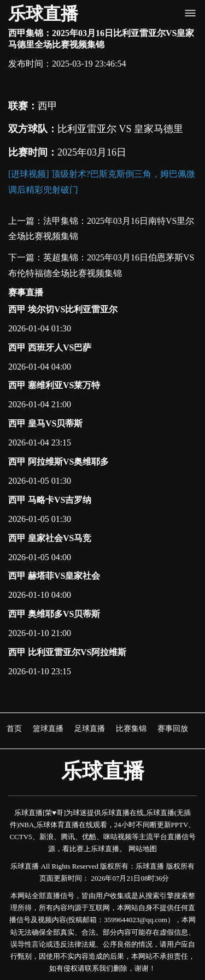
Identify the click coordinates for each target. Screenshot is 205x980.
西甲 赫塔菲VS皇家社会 (54, 576)
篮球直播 (48, 728)
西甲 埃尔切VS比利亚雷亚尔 (63, 309)
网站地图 (143, 849)
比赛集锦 (131, 728)
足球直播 (90, 728)
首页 (14, 728)
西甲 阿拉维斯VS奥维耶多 (58, 462)
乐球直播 (43, 14)
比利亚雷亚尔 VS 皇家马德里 (120, 129)
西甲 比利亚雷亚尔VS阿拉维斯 (67, 652)
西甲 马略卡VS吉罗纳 (50, 500)
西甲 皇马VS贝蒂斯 (45, 423)
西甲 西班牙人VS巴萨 (50, 348)
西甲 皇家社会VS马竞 (50, 538)
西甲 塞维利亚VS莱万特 (54, 385)
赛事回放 (173, 728)
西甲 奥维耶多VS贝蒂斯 (54, 614)
